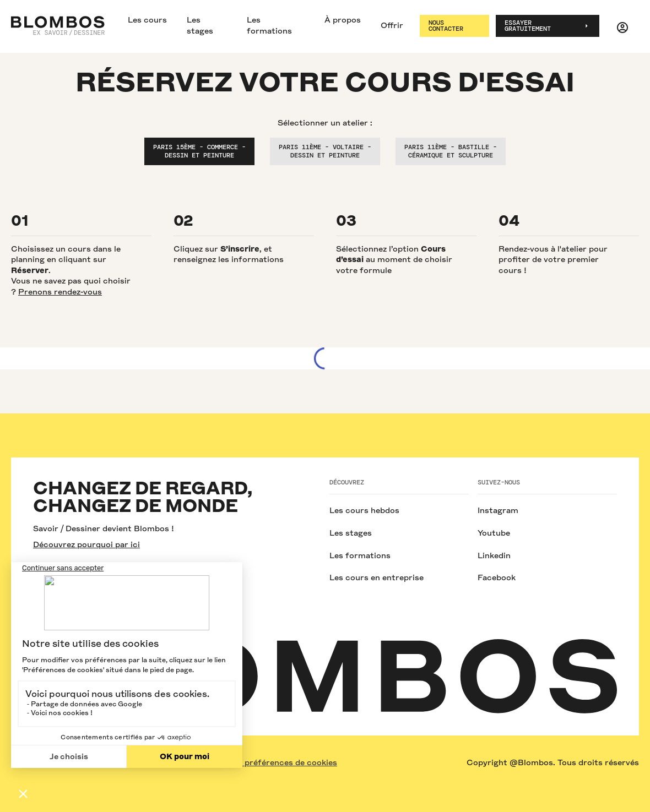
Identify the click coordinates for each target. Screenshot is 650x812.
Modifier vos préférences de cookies (265, 762)
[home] (58, 26)
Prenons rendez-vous (60, 292)
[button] (622, 26)
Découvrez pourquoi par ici (86, 544)
